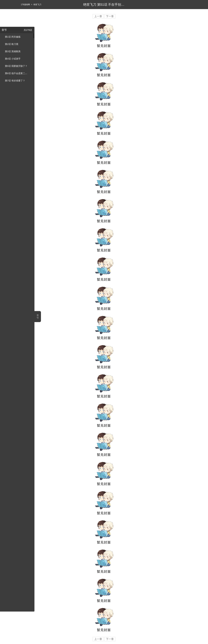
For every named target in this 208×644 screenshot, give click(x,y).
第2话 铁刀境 (12, 44)
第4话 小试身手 (13, 59)
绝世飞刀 (37, 5)
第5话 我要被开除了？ (16, 66)
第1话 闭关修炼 (13, 37)
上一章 (98, 16)
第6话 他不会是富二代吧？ (17, 73)
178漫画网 (25, 5)
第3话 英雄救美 (13, 51)
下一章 (110, 16)
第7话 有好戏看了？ (15, 81)
